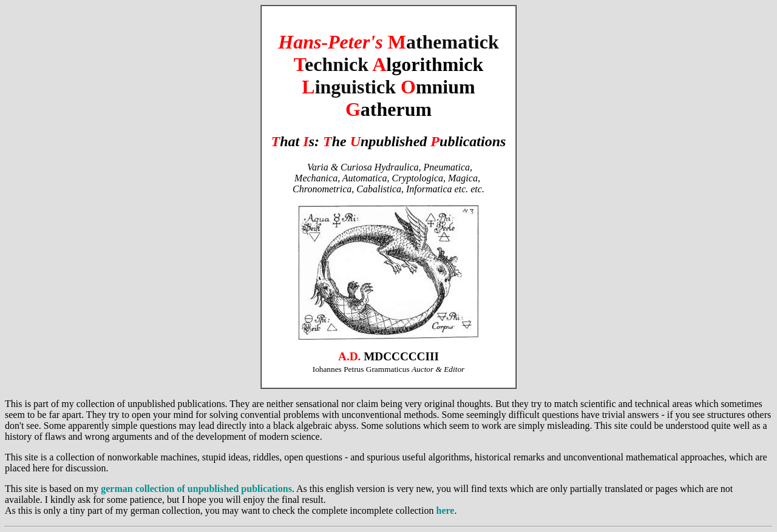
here (445, 510)
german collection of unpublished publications (196, 489)
